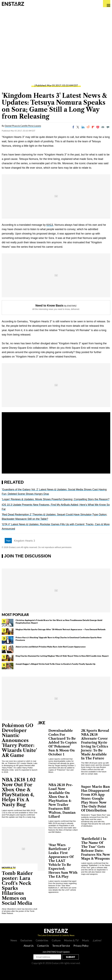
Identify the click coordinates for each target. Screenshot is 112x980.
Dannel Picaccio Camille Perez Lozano (23, 126)
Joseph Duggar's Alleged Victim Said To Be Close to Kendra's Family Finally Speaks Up (55, 664)
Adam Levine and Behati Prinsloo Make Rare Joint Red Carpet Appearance (51, 647)
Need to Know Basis (49, 305)
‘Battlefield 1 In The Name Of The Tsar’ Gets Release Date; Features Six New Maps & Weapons (96, 849)
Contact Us (43, 946)
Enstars (13, 4)
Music (86, 940)
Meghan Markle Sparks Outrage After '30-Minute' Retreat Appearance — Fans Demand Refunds (61, 629)
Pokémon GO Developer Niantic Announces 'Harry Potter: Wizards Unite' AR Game (19, 740)
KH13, (50, 225)
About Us (29, 946)
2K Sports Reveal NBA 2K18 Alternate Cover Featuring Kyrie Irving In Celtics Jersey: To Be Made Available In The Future (95, 744)
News (14, 940)
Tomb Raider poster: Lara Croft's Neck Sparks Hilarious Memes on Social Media (17, 888)
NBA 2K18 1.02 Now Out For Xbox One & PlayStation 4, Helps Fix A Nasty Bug (19, 792)
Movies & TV (9, 868)
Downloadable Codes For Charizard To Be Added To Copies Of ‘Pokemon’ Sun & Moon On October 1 (62, 743)
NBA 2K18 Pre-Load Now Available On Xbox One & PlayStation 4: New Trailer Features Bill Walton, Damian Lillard (62, 801)
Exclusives (26, 940)
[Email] (103, 127)
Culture (56, 940)
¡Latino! (97, 940)
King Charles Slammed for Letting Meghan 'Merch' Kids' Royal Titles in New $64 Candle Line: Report (62, 656)
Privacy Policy (81, 946)
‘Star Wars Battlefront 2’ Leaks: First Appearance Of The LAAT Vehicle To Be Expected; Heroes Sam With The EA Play (63, 861)
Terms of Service (61, 946)
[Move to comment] (108, 127)
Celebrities (42, 940)
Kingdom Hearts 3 (24, 541)
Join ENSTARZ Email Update (56, 952)
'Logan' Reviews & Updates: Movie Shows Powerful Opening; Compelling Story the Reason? (56, 499)
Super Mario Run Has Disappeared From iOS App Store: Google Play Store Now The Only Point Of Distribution (95, 799)
